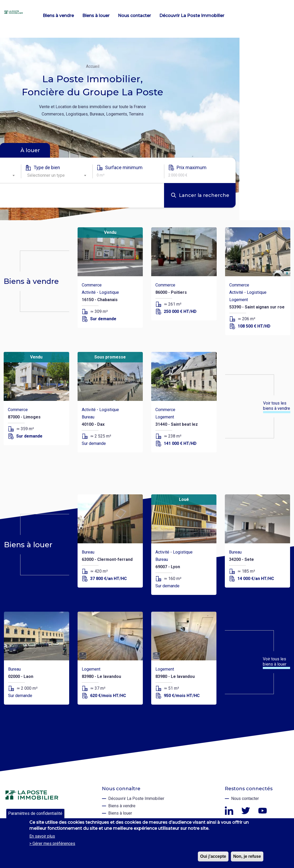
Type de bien (47, 167)
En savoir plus (42, 836)
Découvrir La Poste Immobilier (192, 16)
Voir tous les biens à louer (275, 662)
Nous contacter (134, 16)
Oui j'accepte (213, 856)
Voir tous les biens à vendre (277, 406)
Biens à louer (96, 16)
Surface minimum (124, 167)
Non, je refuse (247, 856)
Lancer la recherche (204, 195)
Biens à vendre (58, 16)
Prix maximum (192, 167)
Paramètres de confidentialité (35, 813)
